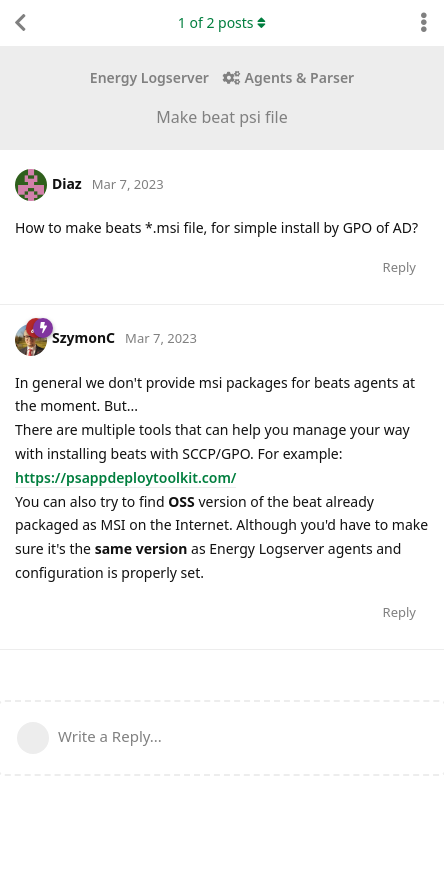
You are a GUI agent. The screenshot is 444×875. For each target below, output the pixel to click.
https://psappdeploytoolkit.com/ (125, 477)
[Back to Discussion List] (20, 23)
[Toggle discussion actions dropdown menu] (424, 23)
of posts (222, 22)
